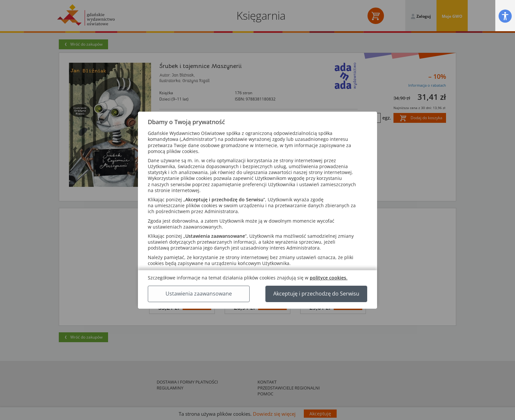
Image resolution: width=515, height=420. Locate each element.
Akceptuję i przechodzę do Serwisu (316, 294)
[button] (505, 16)
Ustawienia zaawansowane (199, 294)
